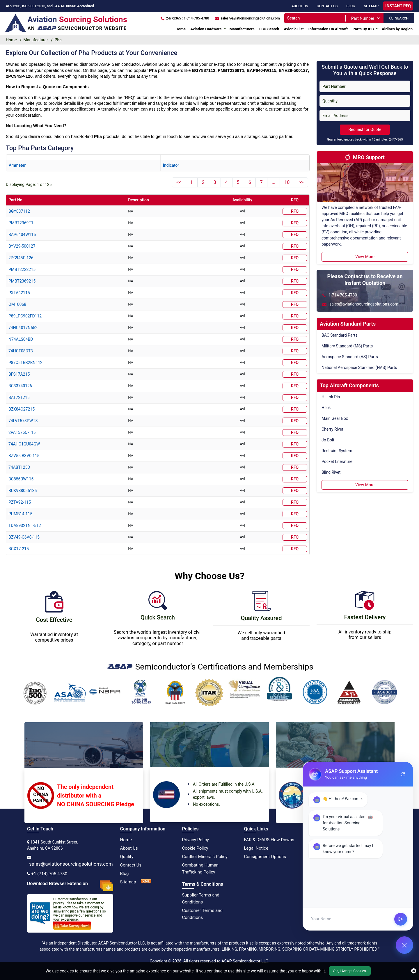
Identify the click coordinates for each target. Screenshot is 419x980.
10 (287, 182)
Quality (127, 857)
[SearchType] (365, 18)
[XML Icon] (146, 882)
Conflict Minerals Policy (205, 857)
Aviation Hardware (206, 29)
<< (179, 182)
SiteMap (371, 6)
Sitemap (128, 882)
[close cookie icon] (414, 971)
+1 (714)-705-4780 (49, 874)
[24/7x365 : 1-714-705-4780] (185, 18)
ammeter (17, 165)
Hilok (326, 408)
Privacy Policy (196, 840)
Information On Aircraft (328, 29)
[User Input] (350, 924)
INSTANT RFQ (398, 6)
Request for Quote (365, 129)
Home (181, 29)
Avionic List (294, 29)
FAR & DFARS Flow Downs (269, 840)
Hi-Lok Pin (331, 397)
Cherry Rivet (332, 429)
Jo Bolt (328, 440)
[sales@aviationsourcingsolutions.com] (247, 18)
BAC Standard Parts (339, 335)
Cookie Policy (195, 848)
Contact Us (327, 6)
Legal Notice (256, 848)
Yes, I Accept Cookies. (350, 971)
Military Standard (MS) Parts (347, 346)
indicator (171, 165)
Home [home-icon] (11, 40)
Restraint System (337, 451)
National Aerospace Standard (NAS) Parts (359, 368)
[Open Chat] (404, 945)
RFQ (295, 211)
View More (365, 257)
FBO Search (269, 29)
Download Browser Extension (70, 886)
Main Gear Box (335, 418)
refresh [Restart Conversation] (403, 780)
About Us (300, 6)
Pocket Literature (337, 461)
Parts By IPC (363, 29)
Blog (351, 6)
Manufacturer (36, 40)
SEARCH (399, 18)
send (401, 924)
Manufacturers (242, 29)
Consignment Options (265, 857)
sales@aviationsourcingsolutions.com (71, 864)
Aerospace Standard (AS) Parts (350, 357)
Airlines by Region (397, 29)
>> (301, 182)
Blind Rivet (331, 472)
